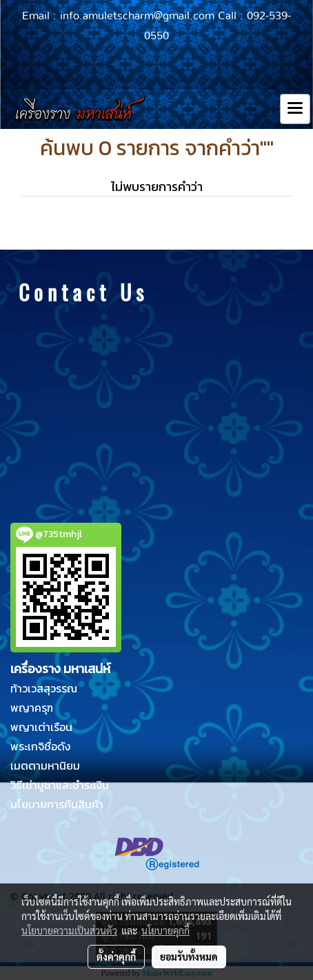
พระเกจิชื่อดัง (40, 746)
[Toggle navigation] (295, 109)
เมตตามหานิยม (45, 766)
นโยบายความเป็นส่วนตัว (69, 930)
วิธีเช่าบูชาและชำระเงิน (60, 785)
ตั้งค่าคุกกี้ (116, 957)
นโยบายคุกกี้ (165, 930)
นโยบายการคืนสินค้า (57, 804)
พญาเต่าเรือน (41, 727)
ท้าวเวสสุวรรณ (44, 688)
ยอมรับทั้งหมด (189, 957)
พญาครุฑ (32, 708)
